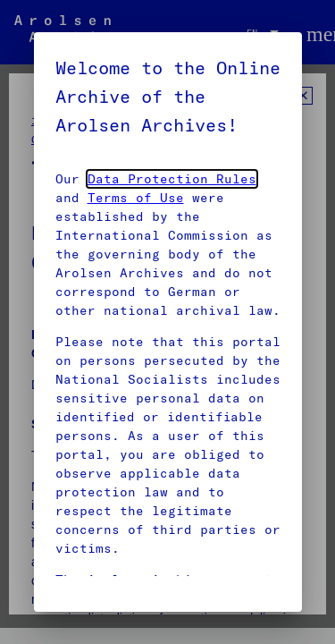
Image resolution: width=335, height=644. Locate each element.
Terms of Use (136, 198)
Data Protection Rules (172, 179)
